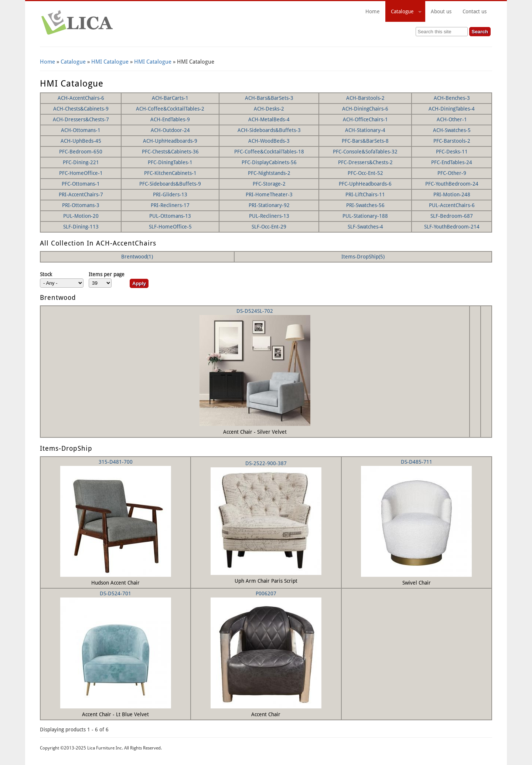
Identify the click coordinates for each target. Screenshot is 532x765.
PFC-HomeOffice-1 (81, 173)
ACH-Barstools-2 (365, 98)
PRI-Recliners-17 (170, 205)
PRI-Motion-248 (452, 194)
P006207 (266, 593)
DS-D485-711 (417, 462)
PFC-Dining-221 (81, 162)
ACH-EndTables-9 (170, 119)
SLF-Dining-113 (81, 227)
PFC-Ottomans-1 (81, 184)
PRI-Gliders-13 (170, 194)
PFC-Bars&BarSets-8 (365, 141)
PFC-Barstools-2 (452, 141)
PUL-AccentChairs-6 (452, 205)
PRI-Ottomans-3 (81, 205)
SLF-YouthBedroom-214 (452, 227)
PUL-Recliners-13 (269, 216)
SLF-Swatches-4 (365, 227)
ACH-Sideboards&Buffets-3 (269, 130)
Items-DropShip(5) (363, 257)
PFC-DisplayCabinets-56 (269, 162)
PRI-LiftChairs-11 (365, 194)
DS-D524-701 (115, 593)
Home (373, 11)
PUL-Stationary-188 (365, 216)
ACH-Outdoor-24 (170, 130)
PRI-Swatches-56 (365, 205)
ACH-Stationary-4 (365, 130)
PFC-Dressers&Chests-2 (365, 162)
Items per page (107, 274)
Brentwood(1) (137, 257)
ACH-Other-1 (452, 119)
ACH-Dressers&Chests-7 (81, 119)
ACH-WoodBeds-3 (269, 141)
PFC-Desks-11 (452, 152)
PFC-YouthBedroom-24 (452, 184)
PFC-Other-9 (452, 173)
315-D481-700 (116, 462)
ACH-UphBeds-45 (81, 141)
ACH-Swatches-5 (452, 130)
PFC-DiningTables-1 (170, 162)
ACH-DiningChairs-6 (365, 109)
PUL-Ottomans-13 (170, 216)
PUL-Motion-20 (81, 216)
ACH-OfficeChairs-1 (365, 119)
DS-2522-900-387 (266, 463)
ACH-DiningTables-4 (452, 109)
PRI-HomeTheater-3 (269, 194)
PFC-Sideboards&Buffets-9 (170, 184)
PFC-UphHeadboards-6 (365, 184)
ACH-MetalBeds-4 (269, 119)
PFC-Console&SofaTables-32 (365, 152)
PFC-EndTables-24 (452, 162)
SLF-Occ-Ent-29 (269, 227)
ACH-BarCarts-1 (170, 98)
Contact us (475, 11)
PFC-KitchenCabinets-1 (170, 173)
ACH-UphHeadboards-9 (170, 141)
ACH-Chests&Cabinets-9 (81, 109)
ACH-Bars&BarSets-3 (269, 98)
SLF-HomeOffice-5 (170, 227)
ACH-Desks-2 (269, 109)
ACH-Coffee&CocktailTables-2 (170, 109)
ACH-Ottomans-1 (81, 130)
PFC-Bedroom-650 (81, 152)
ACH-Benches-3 (452, 98)
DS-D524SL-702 (255, 311)
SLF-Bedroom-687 (452, 216)
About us (441, 11)
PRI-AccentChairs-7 (81, 194)
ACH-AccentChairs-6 (81, 98)
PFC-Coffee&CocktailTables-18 (269, 152)
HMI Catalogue (110, 62)
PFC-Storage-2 (269, 184)
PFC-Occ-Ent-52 (365, 173)
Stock (46, 274)
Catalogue (403, 13)
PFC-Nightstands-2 (269, 173)
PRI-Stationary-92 (269, 205)
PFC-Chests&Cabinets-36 (170, 152)
